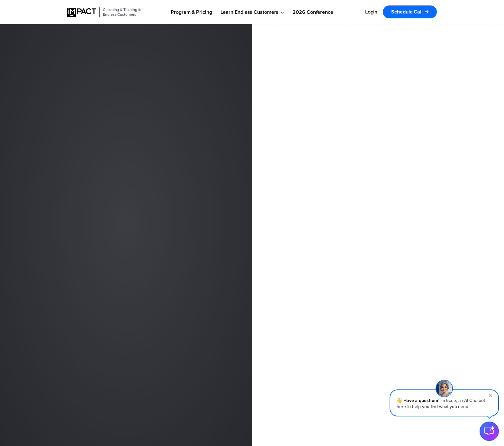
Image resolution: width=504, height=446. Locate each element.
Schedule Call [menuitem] (407, 12)
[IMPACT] (82, 12)
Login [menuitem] (371, 12)
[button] (444, 403)
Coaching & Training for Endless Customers (123, 12)
